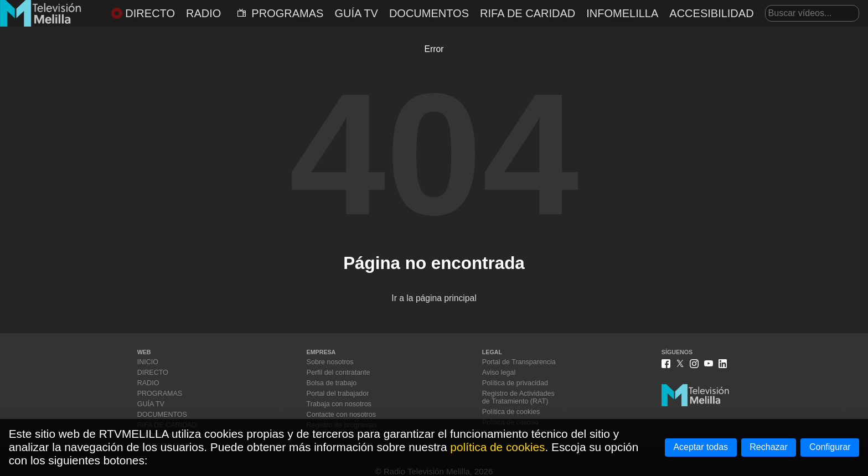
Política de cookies (511, 412)
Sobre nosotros (330, 362)
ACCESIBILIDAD (711, 13)
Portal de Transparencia (519, 362)
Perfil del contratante (339, 372)
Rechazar (768, 447)
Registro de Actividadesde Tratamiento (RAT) (518, 397)
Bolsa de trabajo (332, 383)
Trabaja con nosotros (339, 404)
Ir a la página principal (434, 298)
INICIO (148, 362)
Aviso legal (499, 372)
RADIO (203, 13)
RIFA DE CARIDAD (528, 13)
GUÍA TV (356, 13)
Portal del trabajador (338, 394)
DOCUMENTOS (429, 13)
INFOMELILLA (622, 13)
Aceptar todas (701, 447)
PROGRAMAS (280, 13)
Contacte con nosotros (341, 415)
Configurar (830, 447)
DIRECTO (143, 13)
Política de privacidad (515, 383)
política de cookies (497, 447)
